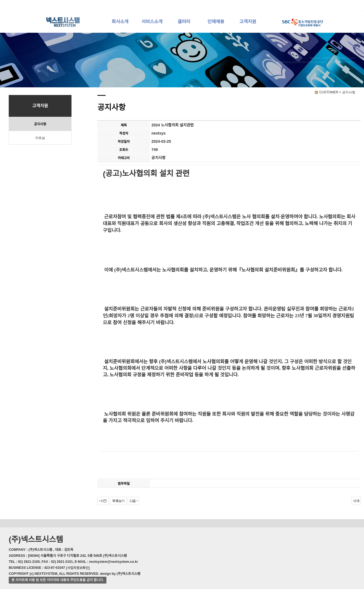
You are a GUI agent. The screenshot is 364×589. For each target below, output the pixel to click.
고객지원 (248, 22)
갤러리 (184, 22)
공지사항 (40, 124)
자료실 (40, 138)
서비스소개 (152, 22)
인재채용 (216, 22)
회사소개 (120, 22)
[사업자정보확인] (78, 568)
